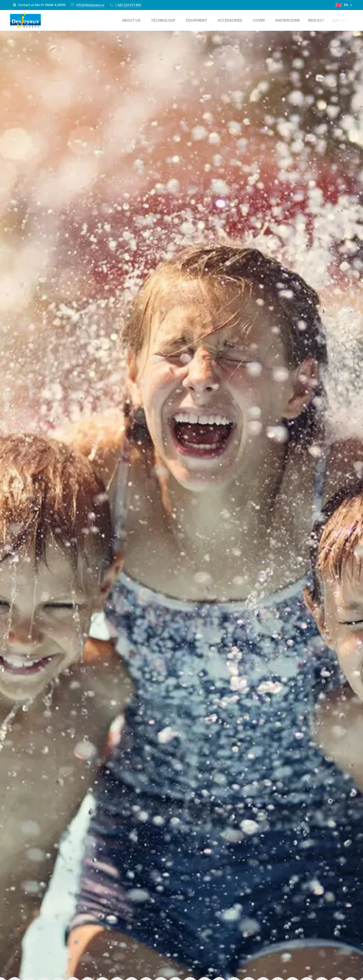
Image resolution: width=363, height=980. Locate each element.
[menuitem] (124, 20)
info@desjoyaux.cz (90, 5)
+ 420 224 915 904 (128, 5)
